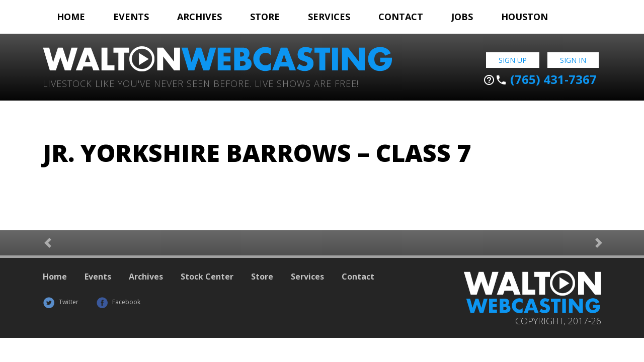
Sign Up (513, 60)
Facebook (118, 302)
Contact (401, 17)
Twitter (61, 302)
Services (329, 17)
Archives (199, 17)
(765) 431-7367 (540, 79)
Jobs (462, 17)
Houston (525, 17)
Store (265, 17)
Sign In (573, 60)
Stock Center (207, 277)
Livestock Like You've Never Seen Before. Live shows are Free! (201, 83)
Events (131, 17)
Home (71, 17)
